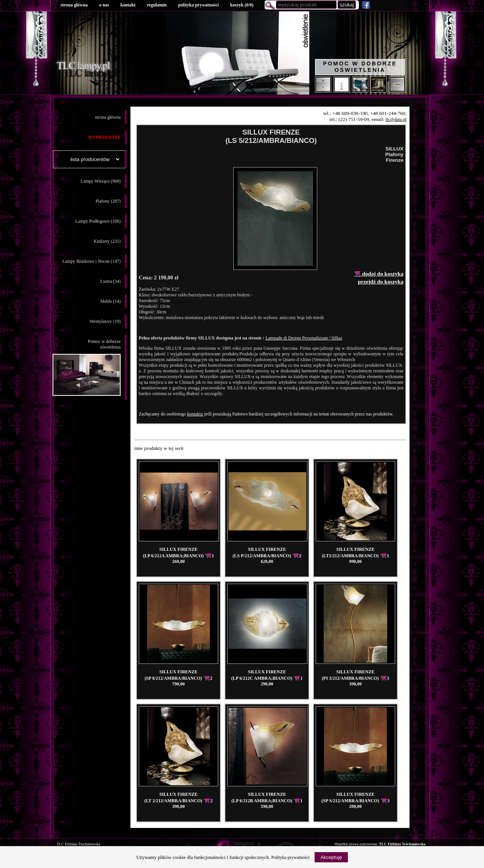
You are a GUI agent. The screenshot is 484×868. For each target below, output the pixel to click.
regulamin (157, 5)
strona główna (74, 5)
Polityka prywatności (291, 857)
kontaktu (195, 414)
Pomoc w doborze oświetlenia (360, 67)
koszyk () (242, 5)
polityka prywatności (199, 5)
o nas (104, 5)
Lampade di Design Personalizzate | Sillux (304, 338)
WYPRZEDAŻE (104, 137)
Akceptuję (331, 857)
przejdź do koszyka (381, 282)
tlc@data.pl (396, 119)
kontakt (128, 5)
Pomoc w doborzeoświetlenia (87, 367)
